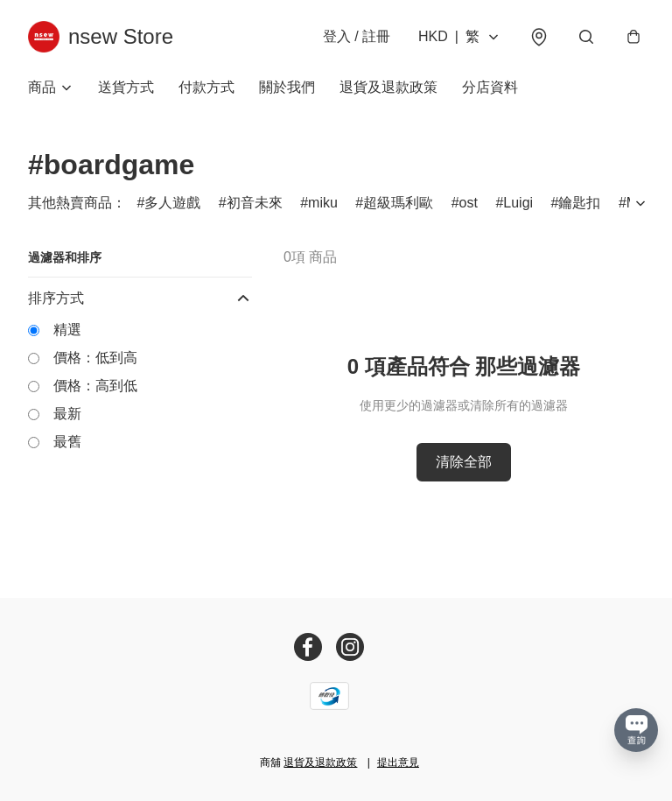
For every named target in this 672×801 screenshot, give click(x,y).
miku (323, 203)
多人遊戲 (172, 203)
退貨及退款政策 (388, 87)
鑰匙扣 (579, 203)
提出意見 (398, 762)
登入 (357, 36)
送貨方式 (126, 87)
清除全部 (464, 462)
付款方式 (206, 87)
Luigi (518, 203)
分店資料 (490, 87)
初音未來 (255, 203)
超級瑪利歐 (398, 203)
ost (469, 203)
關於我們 (287, 87)
